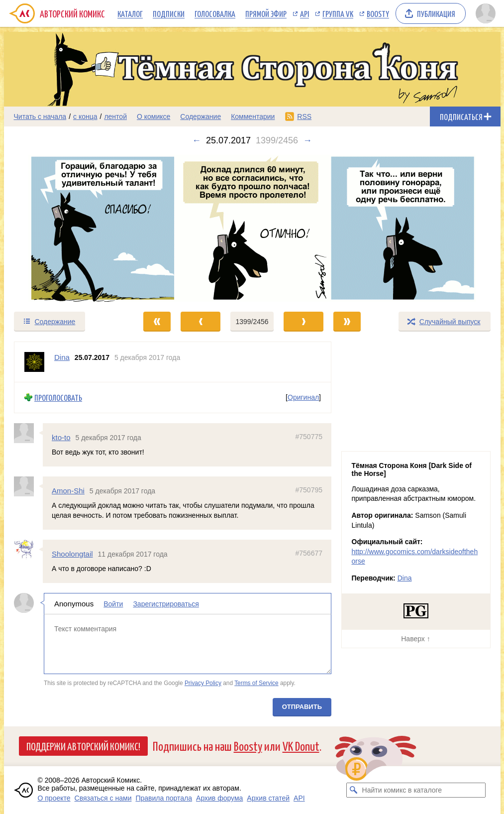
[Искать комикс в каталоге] (354, 790)
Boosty (378, 13)
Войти (113, 604)
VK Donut (301, 746)
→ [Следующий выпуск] (307, 140)
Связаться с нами (103, 798)
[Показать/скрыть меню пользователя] (486, 13)
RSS (304, 116)
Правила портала (164, 798)
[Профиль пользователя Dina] (34, 362)
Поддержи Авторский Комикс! (83, 746)
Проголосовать (58, 398)
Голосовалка (215, 13)
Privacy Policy (202, 683)
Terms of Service (256, 683)
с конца (85, 116)
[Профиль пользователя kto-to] (28, 433)
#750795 (309, 490)
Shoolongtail (72, 553)
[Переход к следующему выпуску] (252, 228)
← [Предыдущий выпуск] (197, 140)
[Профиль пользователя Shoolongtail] (28, 549)
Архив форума (219, 798)
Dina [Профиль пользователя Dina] (62, 357)
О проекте (54, 798)
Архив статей (268, 798)
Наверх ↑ (415, 639)
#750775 (309, 436)
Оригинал (303, 397)
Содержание (201, 116)
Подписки (169, 13)
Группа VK (338, 13)
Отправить (302, 707)
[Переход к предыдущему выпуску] (66, 228)
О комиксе (153, 116)
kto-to (61, 437)
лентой (115, 116)
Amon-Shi (68, 491)
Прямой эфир (266, 13)
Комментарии (253, 116)
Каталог (130, 13)
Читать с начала (40, 116)
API (304, 13)
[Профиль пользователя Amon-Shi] (28, 486)
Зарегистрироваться (166, 604)
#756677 (309, 553)
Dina (405, 578)
